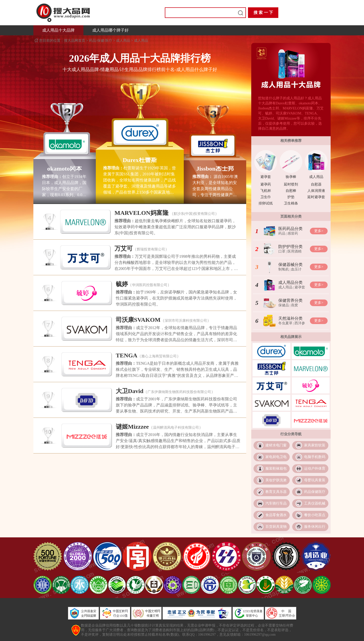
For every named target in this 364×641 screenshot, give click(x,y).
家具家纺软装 (315, 445)
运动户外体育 (315, 468)
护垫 (291, 197)
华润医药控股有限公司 (150, 285)
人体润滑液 (316, 191)
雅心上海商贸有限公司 (159, 356)
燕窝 (294, 305)
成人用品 (123, 41)
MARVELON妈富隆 (142, 213)
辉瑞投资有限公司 (151, 249)
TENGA (127, 355)
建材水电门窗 (276, 445)
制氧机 (284, 269)
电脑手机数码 (315, 457)
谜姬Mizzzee (132, 427)
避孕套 (266, 177)
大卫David (130, 391)
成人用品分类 (290, 282)
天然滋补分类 (290, 318)
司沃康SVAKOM (138, 320)
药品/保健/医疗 (101, 41)
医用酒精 (294, 251)
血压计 (296, 269)
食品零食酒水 (276, 515)
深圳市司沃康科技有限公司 (186, 321)
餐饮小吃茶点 (315, 515)
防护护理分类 (290, 247)
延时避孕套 (316, 197)
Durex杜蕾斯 (140, 160)
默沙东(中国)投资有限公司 (194, 214)
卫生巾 (266, 197)
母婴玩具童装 (315, 480)
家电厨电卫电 (276, 457)
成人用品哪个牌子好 (110, 30)
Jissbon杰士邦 (215, 169)
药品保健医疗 (315, 492)
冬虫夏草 (285, 323)
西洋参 (300, 323)
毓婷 (122, 284)
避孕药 (266, 184)
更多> (319, 231)
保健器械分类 (290, 265)
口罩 (282, 251)
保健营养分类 (290, 300)
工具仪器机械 (315, 503)
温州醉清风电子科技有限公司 (176, 428)
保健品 (284, 305)
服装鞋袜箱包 (276, 468)
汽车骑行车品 (276, 503)
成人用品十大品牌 (58, 30)
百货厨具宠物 (276, 527)
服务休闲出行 (315, 527)
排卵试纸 (266, 203)
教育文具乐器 (276, 492)
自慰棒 (291, 191)
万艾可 (124, 248)
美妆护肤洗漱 (276, 480)
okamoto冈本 (65, 169)
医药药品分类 (290, 229)
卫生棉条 (291, 203)
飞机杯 (266, 191)
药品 (282, 233)
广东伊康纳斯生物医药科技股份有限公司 (179, 392)
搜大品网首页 (75, 41)
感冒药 (293, 233)
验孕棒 (291, 177)
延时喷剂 (291, 184)
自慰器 (316, 184)
